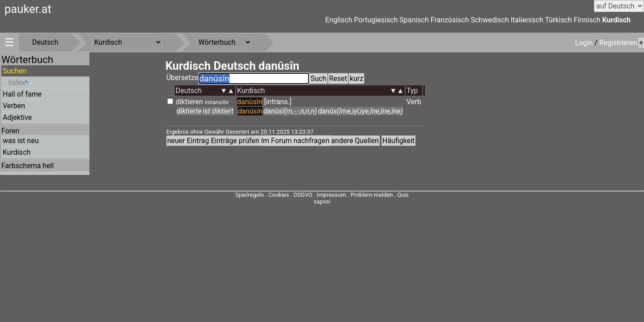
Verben (14, 106)
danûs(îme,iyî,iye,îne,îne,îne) (360, 111)
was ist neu (21, 141)
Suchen (15, 71)
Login (585, 43)
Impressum (331, 195)
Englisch (339, 20)
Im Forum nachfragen (295, 141)
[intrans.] (278, 102)
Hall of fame (22, 94)
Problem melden (373, 195)
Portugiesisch (376, 20)
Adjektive (17, 117)
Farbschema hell (28, 166)
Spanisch (414, 20)
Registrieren (618, 43)
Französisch (450, 20)
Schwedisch (490, 20)
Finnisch (587, 20)
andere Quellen (355, 141)
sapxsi (322, 201)
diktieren (189, 102)
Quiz (403, 195)
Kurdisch (616, 20)
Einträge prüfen (235, 141)
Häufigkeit (398, 141)
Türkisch (558, 20)
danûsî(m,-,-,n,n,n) (290, 111)
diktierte (189, 111)
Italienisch (527, 20)
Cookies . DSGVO (290, 195)
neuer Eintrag (188, 141)
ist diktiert (218, 111)
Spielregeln (250, 195)
